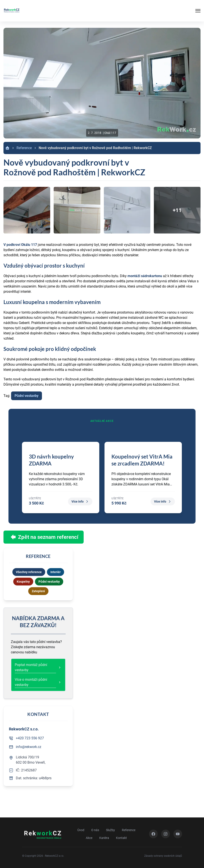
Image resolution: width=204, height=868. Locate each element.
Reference (24, 148)
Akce (89, 838)
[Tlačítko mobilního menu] (183, 11)
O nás (95, 830)
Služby (110, 830)
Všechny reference (29, 572)
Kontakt (121, 838)
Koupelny (23, 582)
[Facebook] (153, 834)
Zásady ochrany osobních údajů (163, 856)
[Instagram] (166, 834)
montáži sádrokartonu (145, 276)
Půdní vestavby (27, 396)
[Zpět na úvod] (12, 11)
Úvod (81, 830)
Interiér (56, 572)
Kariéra (104, 838)
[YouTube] (178, 834)
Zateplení (38, 591)
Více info (80, 501)
